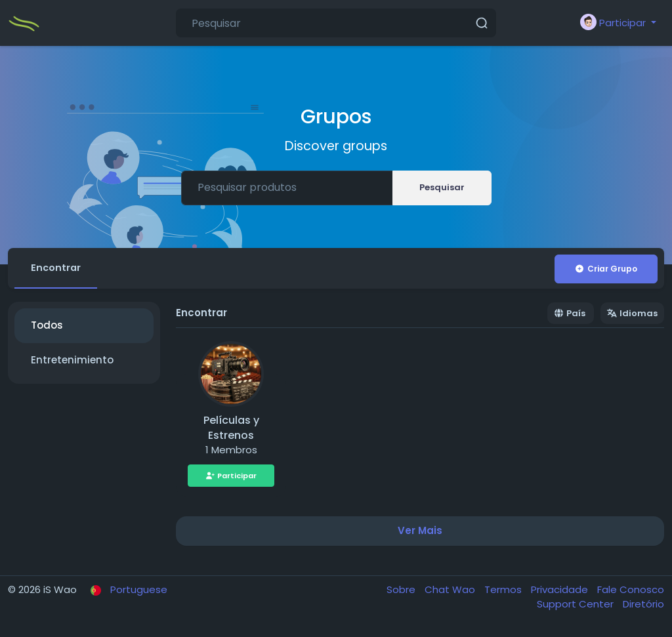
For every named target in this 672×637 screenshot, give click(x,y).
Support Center (577, 606)
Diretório (643, 606)
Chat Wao (451, 591)
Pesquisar (442, 187)
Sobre (402, 591)
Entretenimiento (72, 362)
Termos (504, 591)
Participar (231, 478)
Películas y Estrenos (231, 430)
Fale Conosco (631, 591)
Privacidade (561, 591)
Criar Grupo (606, 269)
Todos (47, 328)
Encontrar (58, 269)
